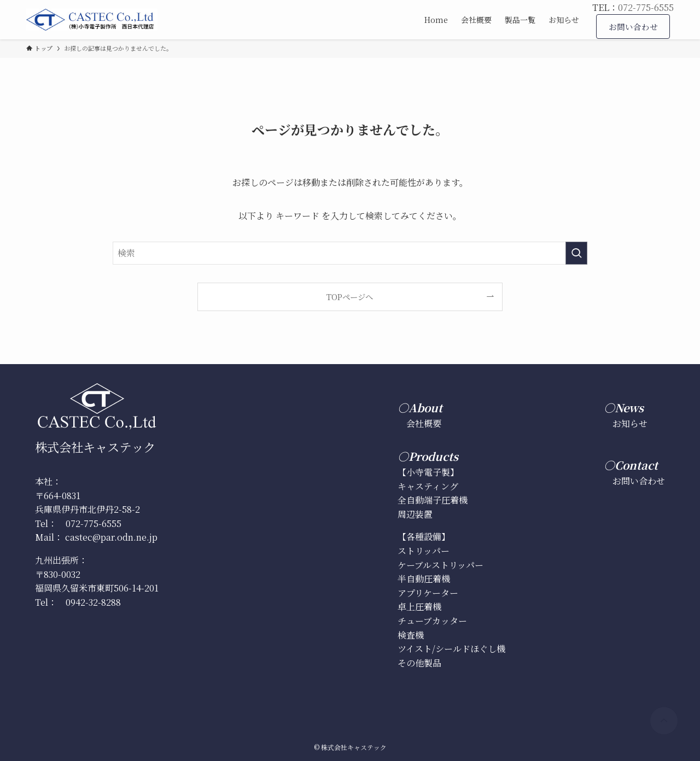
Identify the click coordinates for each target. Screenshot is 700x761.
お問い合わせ (639, 481)
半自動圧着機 (424, 579)
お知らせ (630, 423)
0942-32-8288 (93, 602)
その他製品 (419, 663)
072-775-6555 (646, 7)
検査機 (411, 635)
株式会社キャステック (95, 447)
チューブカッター (432, 621)
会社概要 (424, 423)
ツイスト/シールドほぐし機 (451, 649)
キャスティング (428, 486)
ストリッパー (424, 551)
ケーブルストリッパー (441, 565)
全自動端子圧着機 (433, 500)
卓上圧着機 (419, 607)
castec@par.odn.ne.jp (111, 537)
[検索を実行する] (576, 253)
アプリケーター (428, 593)
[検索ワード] (350, 253)
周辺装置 (415, 514)
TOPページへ (350, 297)
